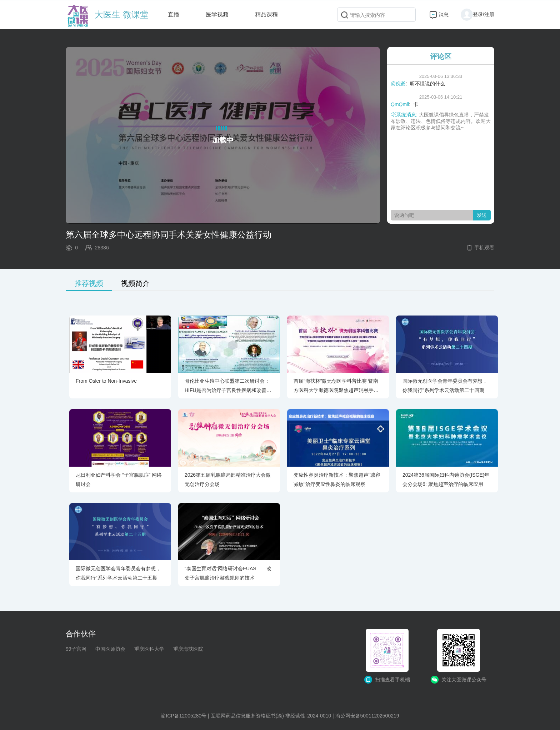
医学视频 (217, 14)
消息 (444, 15)
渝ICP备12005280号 (184, 716)
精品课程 (266, 14)
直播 (174, 14)
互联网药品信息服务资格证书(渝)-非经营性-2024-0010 (271, 716)
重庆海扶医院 (188, 649)
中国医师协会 (110, 649)
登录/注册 (477, 14)
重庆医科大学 (149, 649)
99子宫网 (76, 649)
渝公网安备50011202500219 (367, 716)
